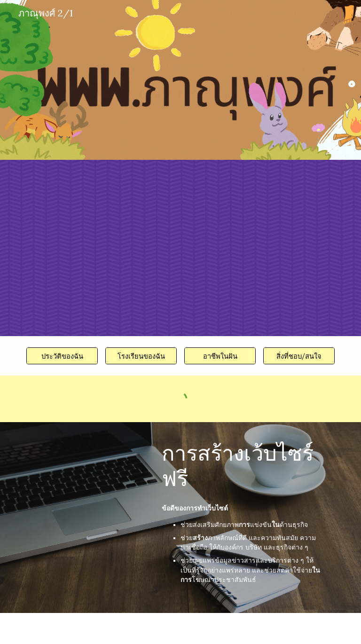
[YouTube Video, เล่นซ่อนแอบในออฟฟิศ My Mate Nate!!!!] (75, 288)
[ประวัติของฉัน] (62, 356)
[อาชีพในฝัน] (220, 356)
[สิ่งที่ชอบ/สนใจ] (299, 356)
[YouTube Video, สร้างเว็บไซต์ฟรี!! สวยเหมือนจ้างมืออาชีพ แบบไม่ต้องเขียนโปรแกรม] (88, 468)
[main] (246, 466)
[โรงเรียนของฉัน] (141, 356)
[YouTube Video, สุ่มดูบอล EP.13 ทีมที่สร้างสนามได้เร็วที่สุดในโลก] (233, 247)
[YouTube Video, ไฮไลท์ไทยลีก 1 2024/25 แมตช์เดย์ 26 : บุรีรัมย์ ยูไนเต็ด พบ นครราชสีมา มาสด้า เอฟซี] (75, 208)
